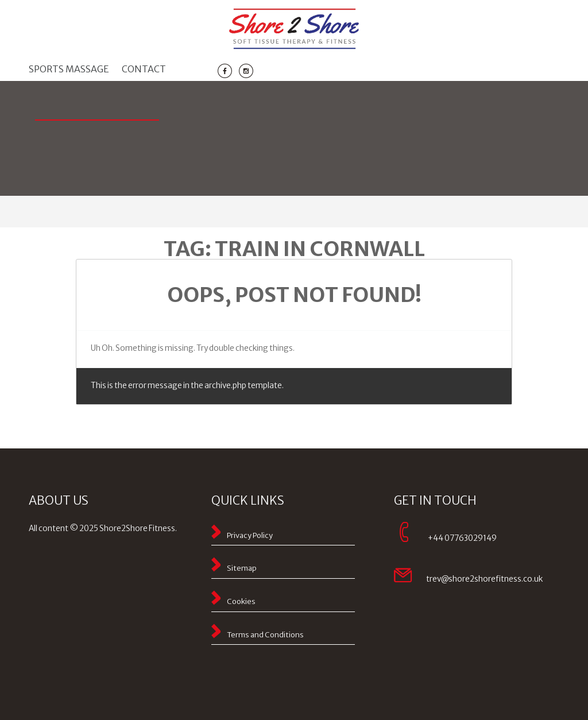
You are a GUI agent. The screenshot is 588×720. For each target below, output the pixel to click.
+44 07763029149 (462, 538)
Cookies (241, 601)
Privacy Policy (250, 535)
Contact (144, 69)
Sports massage (69, 69)
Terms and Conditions (265, 635)
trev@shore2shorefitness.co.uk (484, 579)
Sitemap (242, 568)
